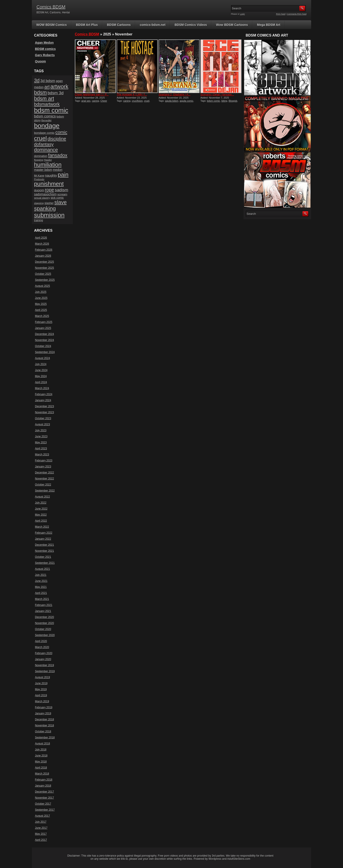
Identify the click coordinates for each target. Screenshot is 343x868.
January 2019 (43, 713)
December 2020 (44, 617)
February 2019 (44, 707)
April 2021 (41, 593)
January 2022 (43, 539)
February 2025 (44, 322)
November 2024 (44, 340)
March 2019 (42, 701)
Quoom (40, 61)
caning (95, 101)
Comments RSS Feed (297, 14)
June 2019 (41, 683)
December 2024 (44, 334)
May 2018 (41, 762)
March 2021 (42, 599)
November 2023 (44, 412)
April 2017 (41, 840)
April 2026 (41, 238)
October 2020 (43, 629)
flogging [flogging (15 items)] (39, 160)
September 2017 (45, 810)
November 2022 (44, 479)
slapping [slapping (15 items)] (39, 203)
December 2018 (44, 719)
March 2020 (42, 647)
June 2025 (41, 298)
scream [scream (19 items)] (62, 194)
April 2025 (41, 310)
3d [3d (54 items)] (37, 80)
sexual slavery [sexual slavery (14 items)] (42, 198)
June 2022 (41, 509)
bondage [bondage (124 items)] (47, 126)
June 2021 (41, 581)
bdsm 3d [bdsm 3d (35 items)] (56, 93)
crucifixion (137, 101)
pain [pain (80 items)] (63, 175)
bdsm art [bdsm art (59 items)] (44, 99)
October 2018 (43, 732)
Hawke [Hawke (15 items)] (48, 160)
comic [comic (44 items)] (61, 132)
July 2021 (41, 575)
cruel (147, 101)
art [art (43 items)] (47, 87)
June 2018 (41, 756)
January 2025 (43, 328)
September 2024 (45, 352)
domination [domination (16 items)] (41, 156)
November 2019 (44, 665)
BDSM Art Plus (87, 25)
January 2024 (43, 400)
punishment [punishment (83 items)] (49, 184)
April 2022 (41, 521)
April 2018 (41, 768)
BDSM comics (45, 49)
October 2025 (43, 274)
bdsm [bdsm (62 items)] (40, 93)
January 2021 (43, 611)
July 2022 (41, 503)
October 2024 (43, 346)
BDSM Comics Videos (191, 25)
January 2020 (43, 659)
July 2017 (41, 822)
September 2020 (45, 635)
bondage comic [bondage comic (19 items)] (44, 133)
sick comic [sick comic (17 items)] (57, 198)
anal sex (86, 101)
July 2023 (41, 430)
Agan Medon (44, 43)
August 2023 (42, 424)
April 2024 (41, 382)
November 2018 (44, 725)
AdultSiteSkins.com (239, 859)
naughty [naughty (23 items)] (51, 175)
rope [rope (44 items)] (50, 190)
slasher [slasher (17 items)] (49, 203)
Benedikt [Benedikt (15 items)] (46, 120)
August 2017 (42, 816)
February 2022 (44, 533)
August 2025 (42, 286)
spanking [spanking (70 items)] (45, 208)
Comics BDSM (51, 7)
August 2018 (42, 744)
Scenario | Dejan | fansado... (217, 95)
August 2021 (42, 569)
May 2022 (41, 515)
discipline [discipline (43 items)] (57, 139)
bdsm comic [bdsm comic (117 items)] (51, 110)
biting (224, 101)
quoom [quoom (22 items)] (39, 190)
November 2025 (44, 268)
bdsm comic (213, 101)
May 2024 (41, 376)
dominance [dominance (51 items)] (46, 150)
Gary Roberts (45, 55)
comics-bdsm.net (153, 25)
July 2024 (41, 364)
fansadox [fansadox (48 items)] (58, 155)
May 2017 (41, 834)
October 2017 (43, 804)
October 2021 (43, 557)
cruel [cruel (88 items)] (40, 138)
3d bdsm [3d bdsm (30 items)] (48, 81)
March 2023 (42, 455)
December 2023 (44, 406)
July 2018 (41, 750)
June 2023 (41, 436)
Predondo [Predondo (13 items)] (39, 179)
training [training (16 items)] (39, 220)
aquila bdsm (172, 101)
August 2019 (42, 677)
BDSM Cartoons (119, 25)
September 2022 (45, 491)
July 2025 (41, 292)
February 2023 (44, 461)
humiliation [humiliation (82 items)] (48, 165)
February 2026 (44, 250)
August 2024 (42, 358)
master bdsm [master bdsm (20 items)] (43, 170)
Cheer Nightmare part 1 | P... (92, 95)
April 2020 (41, 641)
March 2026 (42, 244)
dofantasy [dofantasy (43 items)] (44, 144)
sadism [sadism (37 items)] (62, 190)
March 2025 (42, 316)
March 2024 (42, 388)
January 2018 (43, 786)
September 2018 (45, 738)
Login (243, 14)
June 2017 (41, 828)
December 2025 (44, 262)
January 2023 (43, 467)
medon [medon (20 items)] (58, 170)
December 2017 (44, 792)
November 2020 (44, 623)
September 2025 (45, 280)
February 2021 (44, 605)
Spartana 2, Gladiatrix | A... (175, 95)
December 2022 (44, 473)
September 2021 (45, 563)
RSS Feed (281, 14)
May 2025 (41, 304)
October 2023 (43, 418)
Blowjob (233, 101)
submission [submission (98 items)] (49, 215)
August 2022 (42, 497)
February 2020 (44, 653)
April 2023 (41, 448)
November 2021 (44, 551)
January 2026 (43, 256)
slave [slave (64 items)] (60, 202)
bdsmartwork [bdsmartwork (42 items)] (47, 104)
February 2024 (44, 394)
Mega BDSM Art (269, 25)
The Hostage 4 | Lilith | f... (132, 95)
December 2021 (44, 545)
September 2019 (45, 671)
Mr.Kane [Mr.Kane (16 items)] (39, 176)
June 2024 (41, 370)
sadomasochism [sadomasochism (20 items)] (45, 194)
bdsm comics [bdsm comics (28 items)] (45, 116)
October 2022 (43, 485)
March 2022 (42, 527)
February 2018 (44, 780)
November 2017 (44, 798)
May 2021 (41, 587)
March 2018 (42, 774)
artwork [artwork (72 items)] (59, 86)
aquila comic (187, 101)
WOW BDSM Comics (52, 25)
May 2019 (41, 689)
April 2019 (41, 695)
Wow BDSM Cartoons (232, 25)
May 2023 (41, 442)
